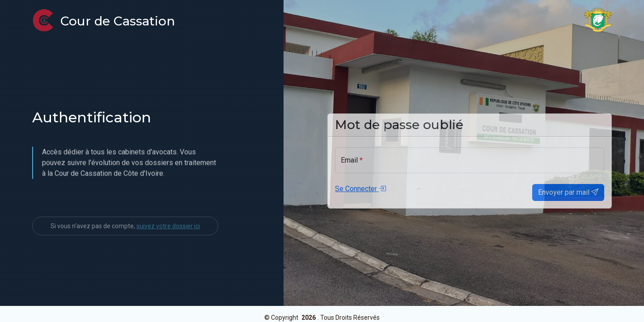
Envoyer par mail (568, 197)
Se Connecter (360, 193)
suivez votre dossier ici (168, 241)
